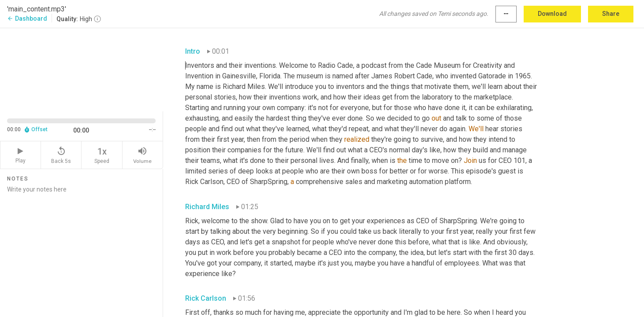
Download (552, 14)
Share (611, 14)
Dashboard (27, 18)
